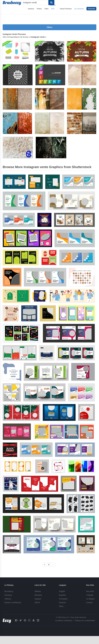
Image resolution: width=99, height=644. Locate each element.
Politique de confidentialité (85, 621)
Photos (39, 9)
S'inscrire (91, 9)
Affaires (38, 591)
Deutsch (62, 603)
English (62, 591)
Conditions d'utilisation (64, 621)
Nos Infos (90, 591)
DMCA (37, 603)
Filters (49, 27)
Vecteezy (8, 595)
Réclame (38, 595)
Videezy (8, 599)
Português (63, 599)
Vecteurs (31, 9)
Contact (89, 603)
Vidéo (46, 9)
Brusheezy (9, 591)
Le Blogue (90, 599)
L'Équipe (90, 595)
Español (62, 595)
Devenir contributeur (13, 603)
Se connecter (79, 9)
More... (62, 606)
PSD (53, 9)
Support (38, 599)
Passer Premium (66, 9)
